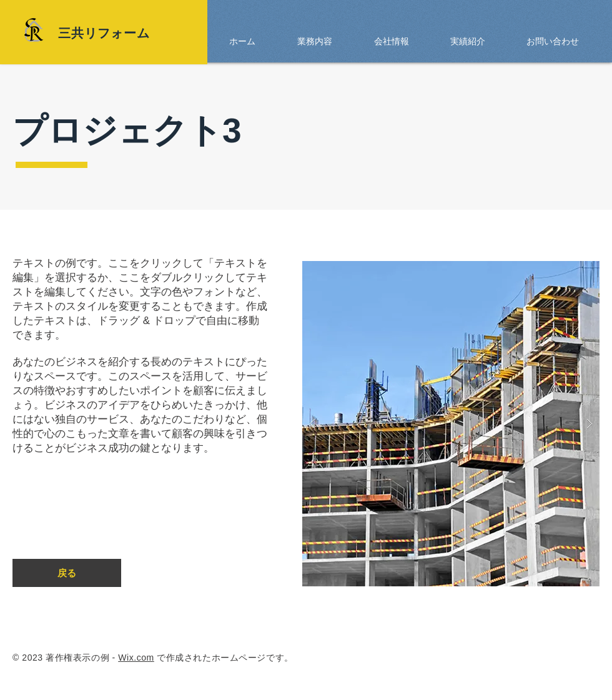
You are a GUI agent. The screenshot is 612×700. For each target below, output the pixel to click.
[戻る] (67, 573)
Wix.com (136, 658)
